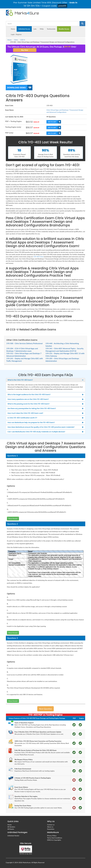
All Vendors (11, 827)
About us (50, 827)
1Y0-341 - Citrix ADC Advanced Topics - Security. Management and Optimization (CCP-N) (65, 350)
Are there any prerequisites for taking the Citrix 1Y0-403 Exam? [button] (32, 408)
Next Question (46, 709)
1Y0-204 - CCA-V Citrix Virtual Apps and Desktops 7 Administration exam (22, 350)
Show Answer (13, 519)
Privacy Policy (52, 836)
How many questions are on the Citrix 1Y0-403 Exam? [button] (28, 399)
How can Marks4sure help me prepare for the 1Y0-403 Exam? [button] (31, 422)
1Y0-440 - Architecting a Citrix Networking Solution (62, 345)
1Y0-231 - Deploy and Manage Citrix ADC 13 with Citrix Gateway (65, 355)
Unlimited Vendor (13, 836)
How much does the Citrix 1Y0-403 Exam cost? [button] (25, 413)
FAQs (42, 29)
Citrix (16, 40)
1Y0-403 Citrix (38, 257)
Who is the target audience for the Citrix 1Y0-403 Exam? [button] (29, 395)
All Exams (11, 829)
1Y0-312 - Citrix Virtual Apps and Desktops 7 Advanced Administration (24, 355)
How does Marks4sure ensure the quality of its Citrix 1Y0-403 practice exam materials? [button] (41, 427)
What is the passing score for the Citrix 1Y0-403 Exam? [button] (29, 404)
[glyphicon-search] (82, 24)
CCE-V (23, 40)
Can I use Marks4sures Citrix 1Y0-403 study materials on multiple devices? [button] (36, 432)
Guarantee (51, 829)
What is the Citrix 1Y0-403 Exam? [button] (20, 380)
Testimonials (51, 29)
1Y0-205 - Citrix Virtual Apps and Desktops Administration (62, 360)
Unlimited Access (24, 29)
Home (13, 29)
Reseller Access (64, 29)
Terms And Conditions (55, 838)
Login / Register (16, 34)
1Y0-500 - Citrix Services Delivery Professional (24, 343)
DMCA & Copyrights (54, 840)
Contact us (51, 825)
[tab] (46, 380)
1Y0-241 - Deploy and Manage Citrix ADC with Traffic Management (25, 360)
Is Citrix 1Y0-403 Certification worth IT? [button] (22, 418)
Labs (35, 29)
